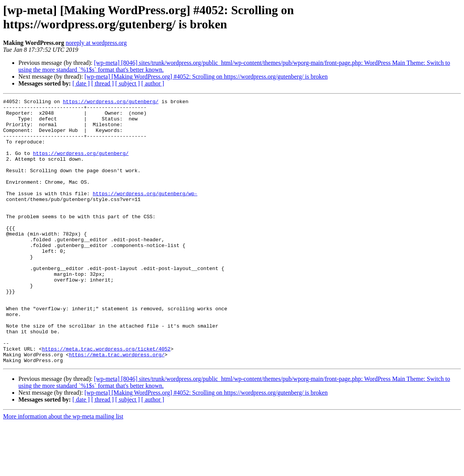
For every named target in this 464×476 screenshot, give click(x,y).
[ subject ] (128, 83)
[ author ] (153, 83)
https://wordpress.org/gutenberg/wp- (145, 213)
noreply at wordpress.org (96, 43)
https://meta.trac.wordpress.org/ (117, 406)
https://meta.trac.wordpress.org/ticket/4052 (106, 399)
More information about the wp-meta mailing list (63, 469)
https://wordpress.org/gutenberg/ (111, 102)
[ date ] (81, 83)
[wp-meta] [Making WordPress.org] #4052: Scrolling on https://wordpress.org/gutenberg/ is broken (206, 77)
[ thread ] (102, 83)
